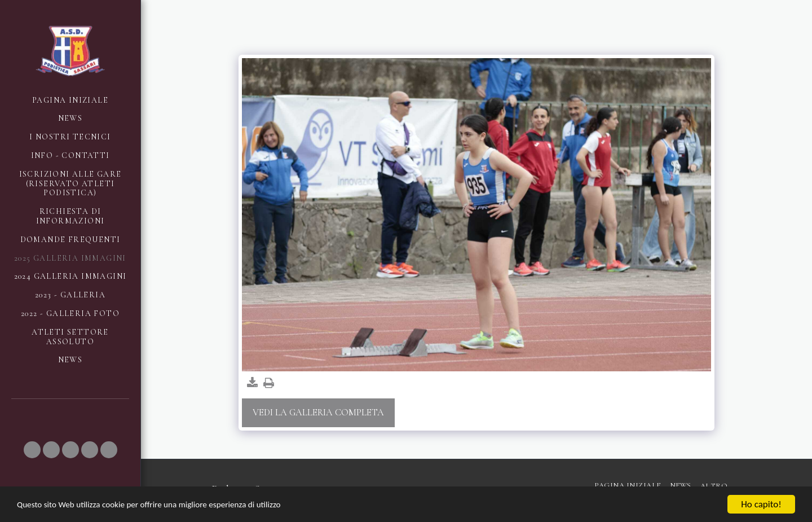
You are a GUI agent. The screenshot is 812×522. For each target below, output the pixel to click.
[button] (32, 450)
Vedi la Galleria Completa (318, 413)
